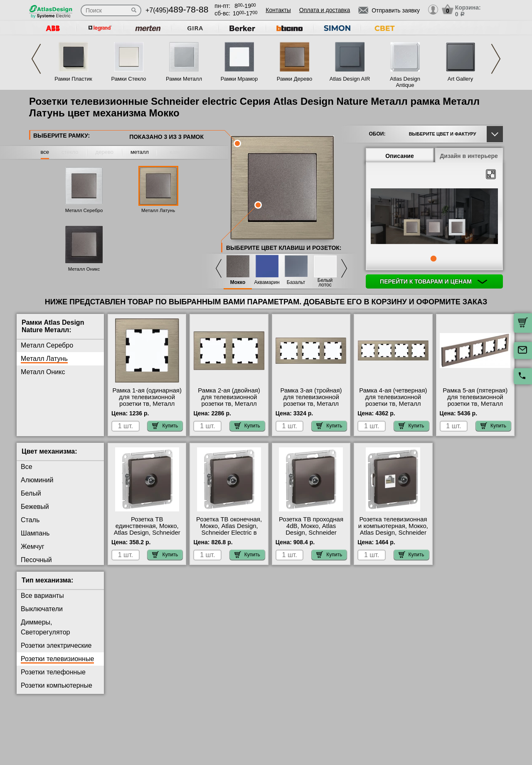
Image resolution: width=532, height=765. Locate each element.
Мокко (238, 283)
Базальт (296, 283)
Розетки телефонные (53, 672)
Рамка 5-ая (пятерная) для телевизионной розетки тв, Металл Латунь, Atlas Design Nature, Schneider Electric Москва (475, 407)
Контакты (278, 10)
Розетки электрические (56, 645)
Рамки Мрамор (239, 79)
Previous (36, 59)
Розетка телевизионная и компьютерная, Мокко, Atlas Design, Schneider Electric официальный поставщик (393, 533)
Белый (31, 493)
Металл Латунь (158, 210)
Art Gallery (460, 79)
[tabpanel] (434, 217)
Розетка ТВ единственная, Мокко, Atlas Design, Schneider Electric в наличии (147, 529)
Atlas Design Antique (405, 82)
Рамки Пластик (73, 79)
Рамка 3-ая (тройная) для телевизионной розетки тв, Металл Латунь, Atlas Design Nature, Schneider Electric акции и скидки (311, 407)
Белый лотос (325, 283)
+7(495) (177, 10)
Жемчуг (33, 547)
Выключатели (42, 609)
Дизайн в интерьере (469, 156)
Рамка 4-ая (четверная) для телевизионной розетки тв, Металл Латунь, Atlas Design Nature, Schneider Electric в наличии (393, 407)
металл (140, 152)
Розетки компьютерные (57, 685)
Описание (400, 156)
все (45, 152)
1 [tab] (433, 259)
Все (27, 467)
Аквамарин (267, 283)
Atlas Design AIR (350, 79)
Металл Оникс (84, 269)
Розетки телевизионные (57, 659)
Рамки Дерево (294, 79)
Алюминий (37, 480)
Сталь (30, 520)
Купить (165, 426)
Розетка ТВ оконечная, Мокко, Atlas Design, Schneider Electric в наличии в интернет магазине (229, 533)
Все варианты (42, 596)
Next (496, 59)
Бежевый (35, 507)
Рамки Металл (184, 79)
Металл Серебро (84, 210)
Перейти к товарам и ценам (433, 281)
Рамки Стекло (128, 79)
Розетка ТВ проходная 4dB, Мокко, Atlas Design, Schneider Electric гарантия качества (311, 533)
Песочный (36, 560)
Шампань (35, 533)
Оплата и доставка (325, 10)
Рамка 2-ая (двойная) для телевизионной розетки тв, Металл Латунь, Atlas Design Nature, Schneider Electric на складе (229, 407)
